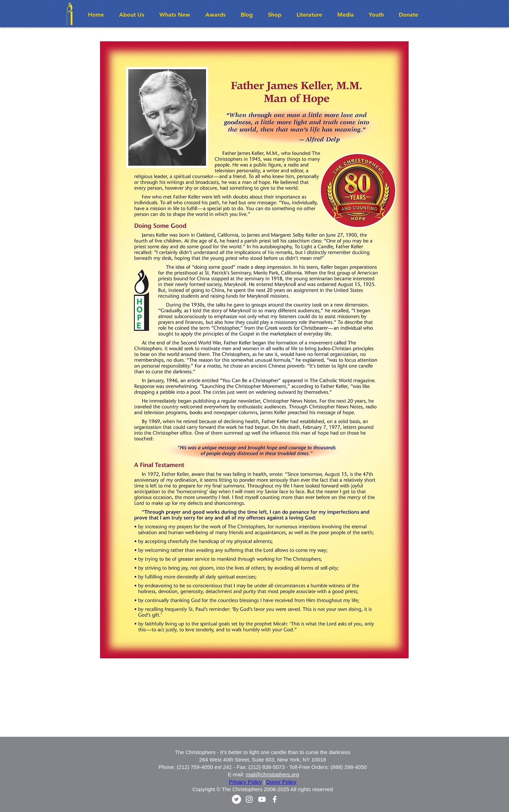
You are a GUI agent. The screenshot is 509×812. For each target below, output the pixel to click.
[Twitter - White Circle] (236, 799)
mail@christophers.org (272, 774)
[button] (177, 15)
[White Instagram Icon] (249, 799)
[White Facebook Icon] (275, 799)
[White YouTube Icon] (262, 799)
